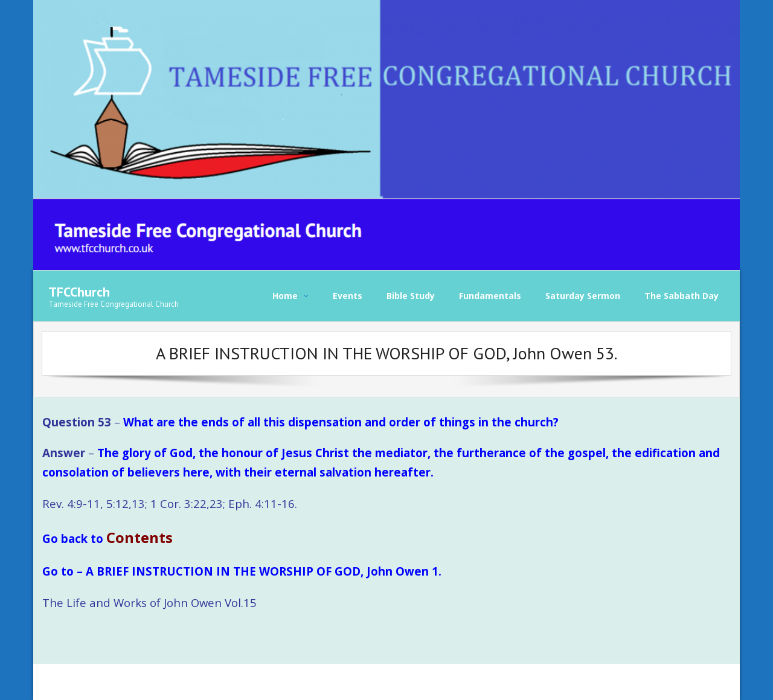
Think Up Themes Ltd (124, 682)
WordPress (221, 682)
